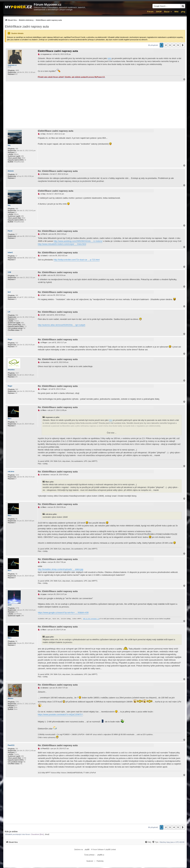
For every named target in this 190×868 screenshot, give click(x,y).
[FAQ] (148, 842)
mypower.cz (12, 65)
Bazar (167, 12)
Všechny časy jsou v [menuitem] (172, 842)
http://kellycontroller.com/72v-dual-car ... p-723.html (77, 260)
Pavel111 (11, 745)
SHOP (159, 12)
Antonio (11, 171)
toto (109, 58)
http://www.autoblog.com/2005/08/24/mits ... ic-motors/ (78, 241)
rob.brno (11, 472)
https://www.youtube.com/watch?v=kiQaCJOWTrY (60, 714)
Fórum (150, 12)
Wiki (176, 12)
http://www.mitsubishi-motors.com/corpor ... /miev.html (62, 244)
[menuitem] (33, 20)
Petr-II (10, 231)
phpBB (87, 850)
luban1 (10, 252)
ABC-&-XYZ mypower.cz (91, 619)
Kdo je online (11, 831)
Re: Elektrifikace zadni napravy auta (58, 171)
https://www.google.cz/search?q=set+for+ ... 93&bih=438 (63, 613)
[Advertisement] (95, 105)
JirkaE (47, 834)
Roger (10, 339)
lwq (9, 145)
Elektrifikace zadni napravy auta (27, 26)
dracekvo (11, 370)
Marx (10, 419)
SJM (9, 272)
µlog (183, 12)
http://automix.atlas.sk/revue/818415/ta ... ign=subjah (62, 325)
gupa (10, 605)
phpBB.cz (101, 855)
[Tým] (155, 842)
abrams (11, 698)
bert (9, 292)
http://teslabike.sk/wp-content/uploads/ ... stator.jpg (60, 569)
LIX (9, 312)
